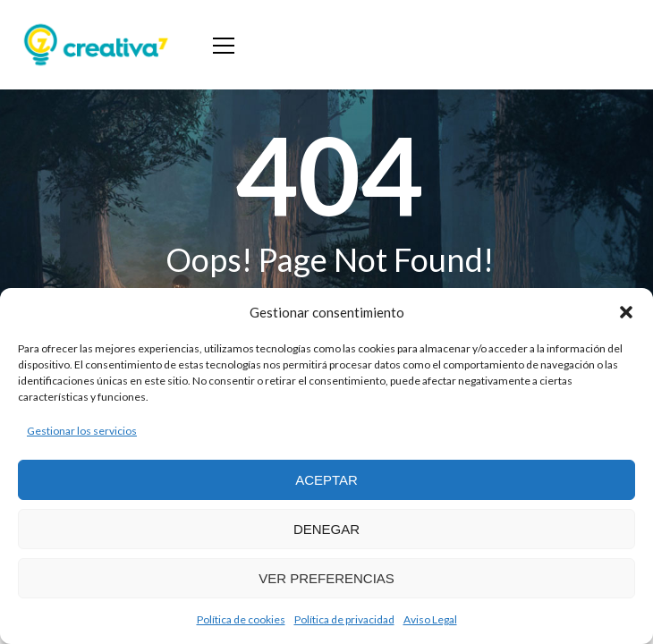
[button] (626, 312)
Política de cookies (241, 619)
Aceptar (326, 480)
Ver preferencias (326, 578)
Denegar (326, 529)
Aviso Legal (430, 619)
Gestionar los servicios (82, 431)
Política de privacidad (344, 619)
